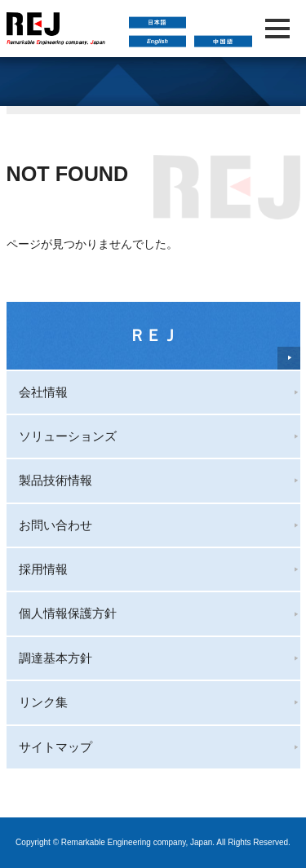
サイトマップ (55, 747)
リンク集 (43, 702)
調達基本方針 (55, 658)
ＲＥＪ (153, 335)
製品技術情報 (55, 480)
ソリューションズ (68, 436)
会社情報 (43, 392)
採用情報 (43, 569)
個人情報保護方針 (68, 613)
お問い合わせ (55, 525)
